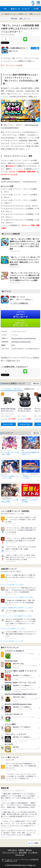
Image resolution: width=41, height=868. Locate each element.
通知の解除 (23, 853)
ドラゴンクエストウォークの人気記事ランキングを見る (18, 597)
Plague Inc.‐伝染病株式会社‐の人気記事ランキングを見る (17, 608)
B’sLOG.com (20, 855)
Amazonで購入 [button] (8, 424)
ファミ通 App (8, 3)
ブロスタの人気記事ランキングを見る (13, 641)
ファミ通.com (33, 853)
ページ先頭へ (35, 843)
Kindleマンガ (29, 389)
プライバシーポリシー (10, 853)
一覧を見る (36, 384)
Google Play (20, 323)
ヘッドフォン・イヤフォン (12, 389)
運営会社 (29, 850)
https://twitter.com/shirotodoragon (21, 342)
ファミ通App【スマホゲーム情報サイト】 (14, 14)
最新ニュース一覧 (35, 14)
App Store (20, 315)
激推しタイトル (25, 19)
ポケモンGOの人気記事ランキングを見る (14, 629)
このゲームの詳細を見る (20, 303)
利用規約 (21, 850)
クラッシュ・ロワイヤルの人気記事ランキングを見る (17, 616)
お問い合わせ (12, 850)
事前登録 (14, 19)
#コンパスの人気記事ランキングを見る (13, 585)
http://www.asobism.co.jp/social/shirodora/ (24, 338)
